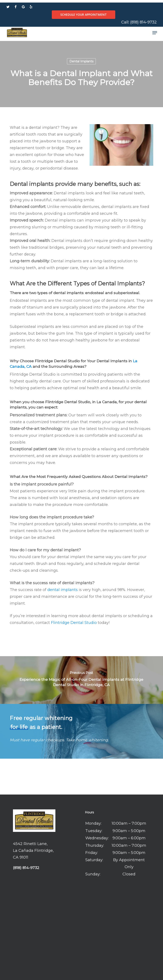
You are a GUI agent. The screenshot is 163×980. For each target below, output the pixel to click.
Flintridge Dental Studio (74, 623)
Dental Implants (81, 61)
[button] (155, 33)
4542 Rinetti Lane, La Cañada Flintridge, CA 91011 (33, 851)
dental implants (63, 590)
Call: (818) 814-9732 (139, 22)
